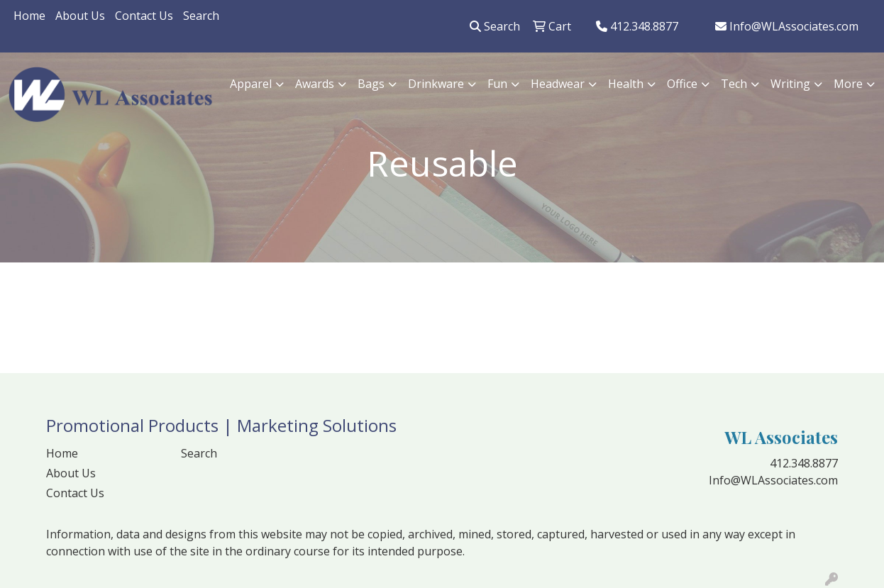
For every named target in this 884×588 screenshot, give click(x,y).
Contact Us (144, 16)
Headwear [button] (558, 84)
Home (29, 16)
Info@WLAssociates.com (787, 26)
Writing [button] (790, 84)
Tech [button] (734, 84)
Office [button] (682, 84)
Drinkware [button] (436, 84)
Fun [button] (497, 84)
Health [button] (626, 84)
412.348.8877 (637, 26)
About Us (80, 16)
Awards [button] (315, 84)
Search (201, 16)
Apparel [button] (251, 84)
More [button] (848, 84)
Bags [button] (371, 84)
